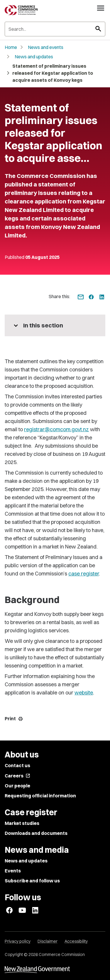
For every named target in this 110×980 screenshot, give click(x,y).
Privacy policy (18, 941)
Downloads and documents (36, 833)
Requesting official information (40, 796)
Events (13, 871)
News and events (46, 47)
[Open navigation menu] (101, 8)
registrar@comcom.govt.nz (56, 429)
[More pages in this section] (55, 325)
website (84, 693)
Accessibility (76, 941)
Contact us (17, 765)
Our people (17, 786)
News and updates (34, 57)
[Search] (55, 29)
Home (11, 47)
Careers (17, 776)
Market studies (22, 823)
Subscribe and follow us (32, 881)
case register (84, 574)
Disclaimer (48, 941)
